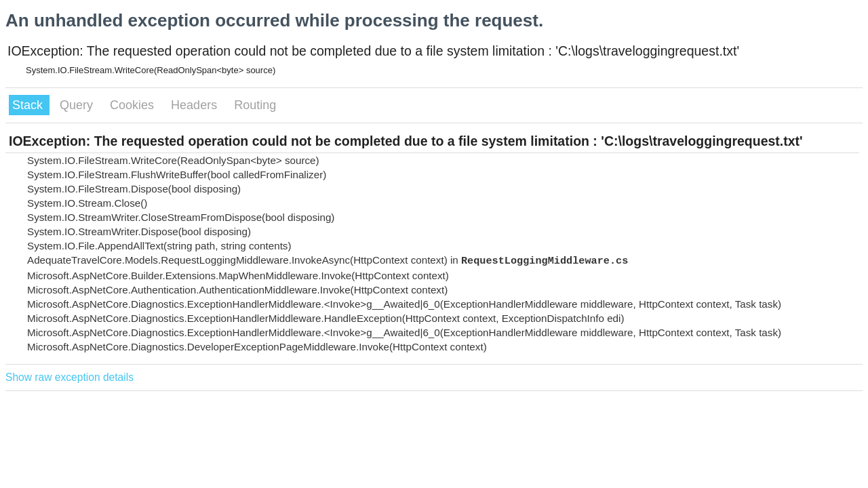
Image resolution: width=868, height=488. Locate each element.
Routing (255, 105)
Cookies (134, 105)
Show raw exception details (70, 377)
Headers (196, 105)
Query (78, 105)
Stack (29, 105)
